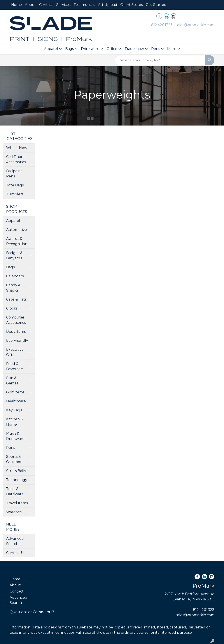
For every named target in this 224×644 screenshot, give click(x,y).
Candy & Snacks (13, 288)
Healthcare (16, 401)
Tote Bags (15, 185)
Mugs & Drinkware (15, 436)
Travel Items (17, 503)
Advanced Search (15, 541)
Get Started (156, 5)
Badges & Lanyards (14, 256)
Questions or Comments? (32, 612)
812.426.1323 (162, 25)
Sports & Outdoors (15, 459)
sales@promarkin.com (195, 25)
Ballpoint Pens (14, 174)
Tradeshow (134, 49)
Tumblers (15, 194)
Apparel (51, 49)
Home (17, 5)
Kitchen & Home (15, 422)
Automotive (17, 230)
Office (112, 49)
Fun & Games (12, 381)
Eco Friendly (17, 341)
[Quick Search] (160, 60)
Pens (156, 49)
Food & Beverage (15, 366)
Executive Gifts (15, 352)
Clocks (12, 308)
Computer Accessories (16, 320)
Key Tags (14, 410)
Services (63, 5)
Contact (46, 5)
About (31, 5)
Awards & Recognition (17, 241)
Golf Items (15, 392)
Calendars (15, 276)
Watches (14, 512)
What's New (17, 148)
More (172, 49)
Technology (17, 480)
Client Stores (131, 5)
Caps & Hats (16, 299)
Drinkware (90, 49)
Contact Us (16, 553)
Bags (69, 49)
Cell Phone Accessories (16, 159)
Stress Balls (16, 471)
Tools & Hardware (15, 491)
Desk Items (16, 332)
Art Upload (108, 5)
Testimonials (84, 5)
